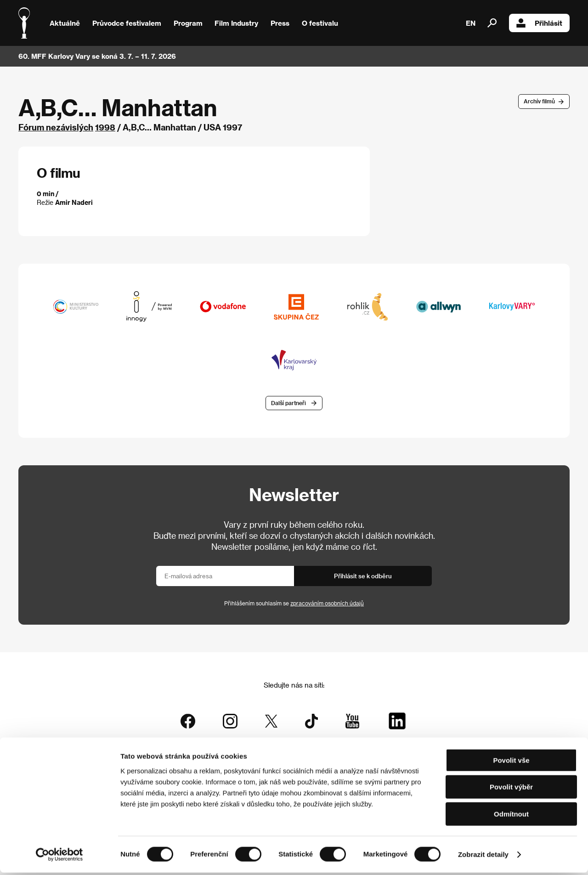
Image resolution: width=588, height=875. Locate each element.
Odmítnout (511, 816)
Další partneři (288, 405)
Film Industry (236, 23)
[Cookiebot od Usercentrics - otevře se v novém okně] (59, 857)
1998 (105, 127)
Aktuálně (65, 23)
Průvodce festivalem (127, 23)
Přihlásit (539, 23)
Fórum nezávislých (56, 127)
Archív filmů (539, 101)
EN (471, 23)
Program (188, 23)
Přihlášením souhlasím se (294, 605)
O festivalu (320, 23)
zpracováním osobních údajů (327, 605)
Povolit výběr (511, 790)
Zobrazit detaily (483, 857)
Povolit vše (511, 763)
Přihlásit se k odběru (363, 578)
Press (280, 23)
